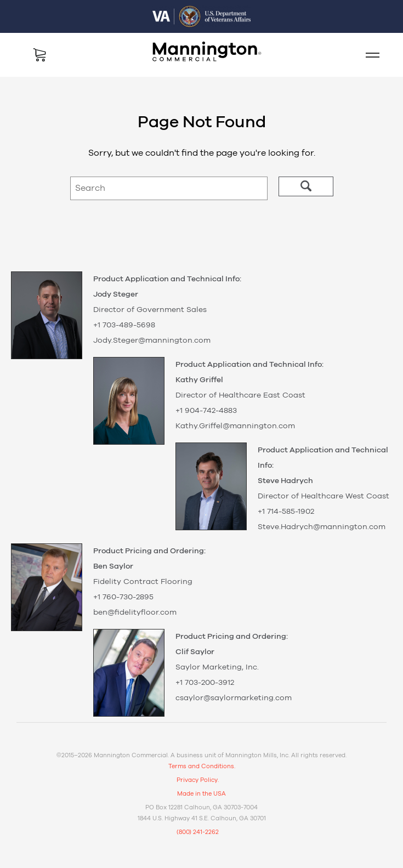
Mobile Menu (368, 55)
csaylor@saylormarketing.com (234, 698)
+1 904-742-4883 (206, 411)
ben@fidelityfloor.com (135, 612)
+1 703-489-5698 (124, 325)
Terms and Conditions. (202, 766)
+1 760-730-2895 (123, 597)
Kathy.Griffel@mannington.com (235, 426)
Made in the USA (201, 794)
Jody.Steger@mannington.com (152, 341)
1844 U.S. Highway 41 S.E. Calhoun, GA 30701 (202, 818)
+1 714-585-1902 (286, 512)
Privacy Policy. (198, 780)
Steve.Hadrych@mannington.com (322, 527)
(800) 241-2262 (198, 832)
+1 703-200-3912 (205, 683)
